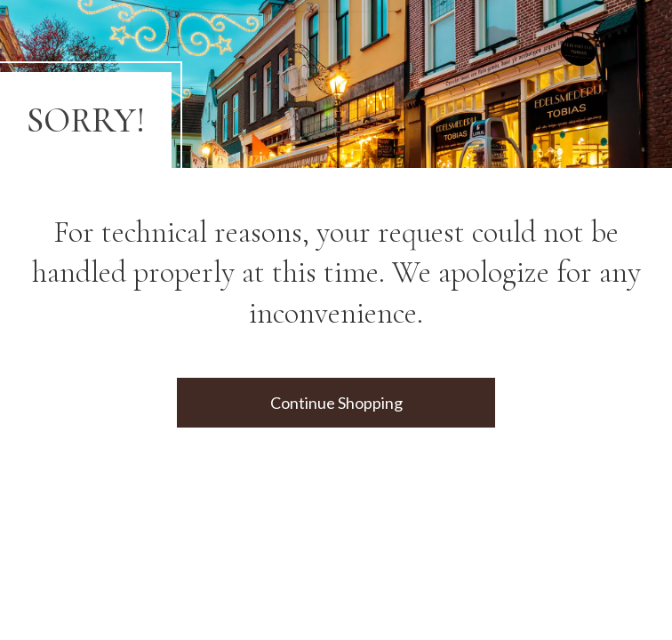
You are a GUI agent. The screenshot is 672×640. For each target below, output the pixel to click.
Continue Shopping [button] (336, 403)
